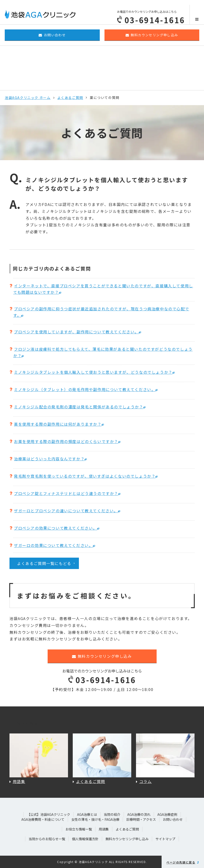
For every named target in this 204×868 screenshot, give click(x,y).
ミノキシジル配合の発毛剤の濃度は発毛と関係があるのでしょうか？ (79, 407)
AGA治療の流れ (139, 814)
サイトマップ (165, 839)
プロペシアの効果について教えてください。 (56, 528)
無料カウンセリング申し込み (152, 35)
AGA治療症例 (167, 814)
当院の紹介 (112, 814)
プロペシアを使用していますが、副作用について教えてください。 (76, 332)
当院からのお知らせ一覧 (47, 839)
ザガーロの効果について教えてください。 (53, 545)
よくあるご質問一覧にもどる (44, 563)
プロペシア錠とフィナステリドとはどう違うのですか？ (66, 493)
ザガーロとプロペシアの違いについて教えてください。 (66, 511)
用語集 (104, 829)
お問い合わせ (52, 35)
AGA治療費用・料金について (43, 819)
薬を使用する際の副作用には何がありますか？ (58, 424)
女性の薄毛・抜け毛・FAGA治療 (95, 819)
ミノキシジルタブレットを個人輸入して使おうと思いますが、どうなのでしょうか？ (93, 372)
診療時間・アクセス (141, 819)
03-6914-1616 (102, 680)
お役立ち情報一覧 (79, 829)
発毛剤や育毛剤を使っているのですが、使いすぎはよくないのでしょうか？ (85, 476)
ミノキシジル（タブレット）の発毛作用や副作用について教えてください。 (85, 389)
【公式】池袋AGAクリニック (49, 814)
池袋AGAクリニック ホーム (28, 98)
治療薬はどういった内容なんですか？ (49, 459)
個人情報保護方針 (85, 839)
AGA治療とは (87, 814)
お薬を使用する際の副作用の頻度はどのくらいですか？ (66, 441)
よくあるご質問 (70, 98)
